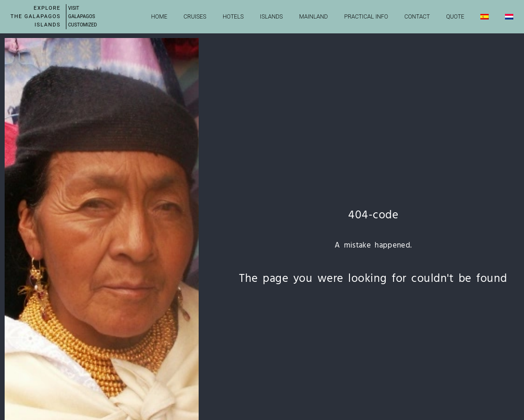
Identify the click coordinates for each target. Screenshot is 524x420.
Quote (455, 16)
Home (159, 16)
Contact (417, 16)
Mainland (313, 16)
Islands (271, 16)
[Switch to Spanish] (485, 17)
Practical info (366, 16)
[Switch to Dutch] (509, 17)
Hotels (233, 16)
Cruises (195, 16)
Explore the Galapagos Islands (36, 16)
